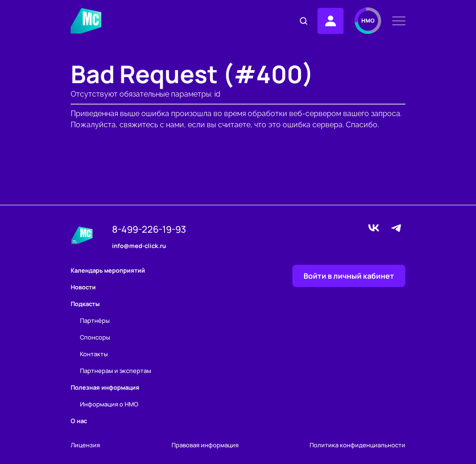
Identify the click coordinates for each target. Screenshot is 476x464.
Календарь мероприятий (108, 270)
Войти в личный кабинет (349, 276)
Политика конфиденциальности (357, 445)
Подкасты (85, 304)
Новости (83, 287)
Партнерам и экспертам (116, 371)
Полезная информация (105, 387)
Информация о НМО (109, 404)
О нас (79, 421)
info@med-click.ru (139, 246)
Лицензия (85, 445)
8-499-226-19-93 (149, 229)
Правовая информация (205, 445)
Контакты (94, 354)
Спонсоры (95, 337)
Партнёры (95, 320)
